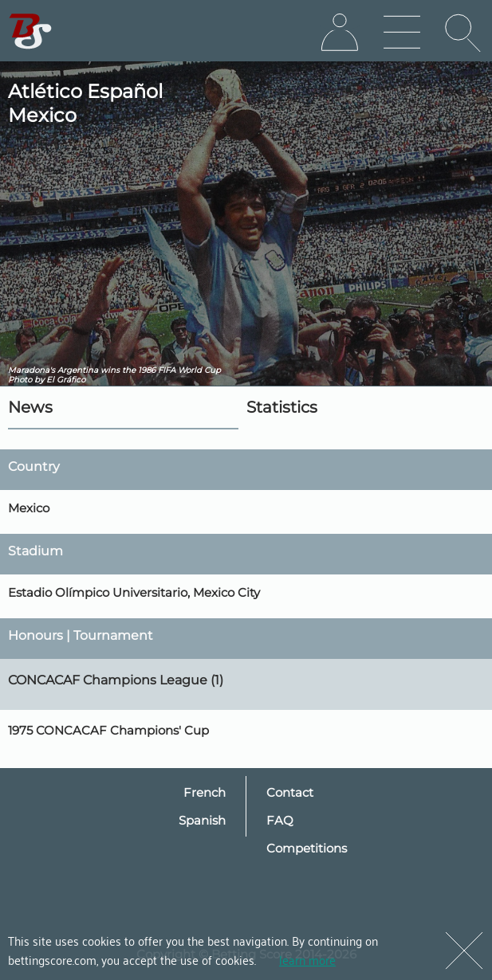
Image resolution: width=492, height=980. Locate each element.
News (30, 407)
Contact (290, 792)
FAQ (280, 820)
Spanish (202, 820)
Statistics (282, 407)
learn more (307, 959)
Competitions (307, 848)
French (205, 792)
